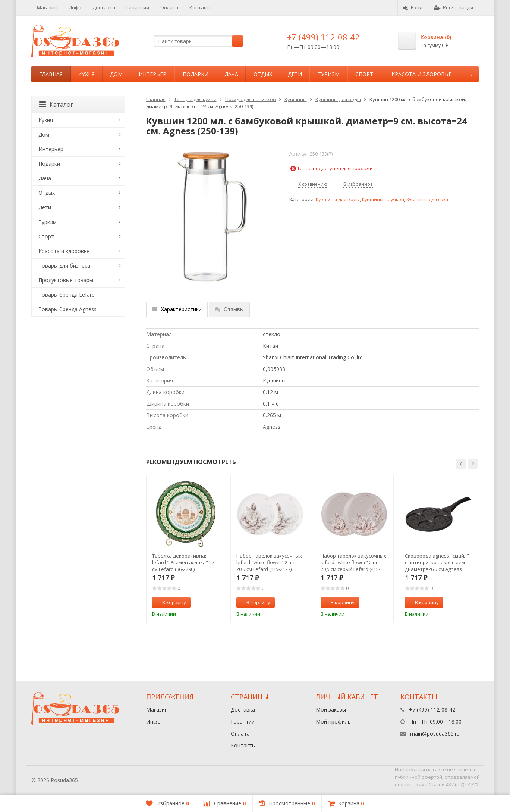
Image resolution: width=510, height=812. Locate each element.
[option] (186, 549)
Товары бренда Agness (67, 309)
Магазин (47, 7)
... (470, 74)
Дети (295, 74)
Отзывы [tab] (229, 309)
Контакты (201, 7)
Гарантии (138, 7)
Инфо (75, 7)
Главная (51, 74)
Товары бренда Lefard (67, 295)
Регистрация (454, 7)
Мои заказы (331, 710)
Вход (413, 7)
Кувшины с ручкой (383, 199)
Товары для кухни (195, 99)
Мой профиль (333, 722)
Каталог (56, 104)
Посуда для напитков (251, 99)
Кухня (86, 74)
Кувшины (296, 99)
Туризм (329, 74)
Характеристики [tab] (177, 309)
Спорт (364, 74)
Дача (231, 74)
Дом (116, 74)
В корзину (170, 602)
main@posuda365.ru (435, 733)
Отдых (263, 74)
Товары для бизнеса (64, 266)
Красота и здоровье (421, 74)
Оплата (169, 7)
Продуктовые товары (66, 280)
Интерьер (152, 74)
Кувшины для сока (427, 199)
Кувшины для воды (338, 99)
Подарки (196, 74)
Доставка (104, 7)
